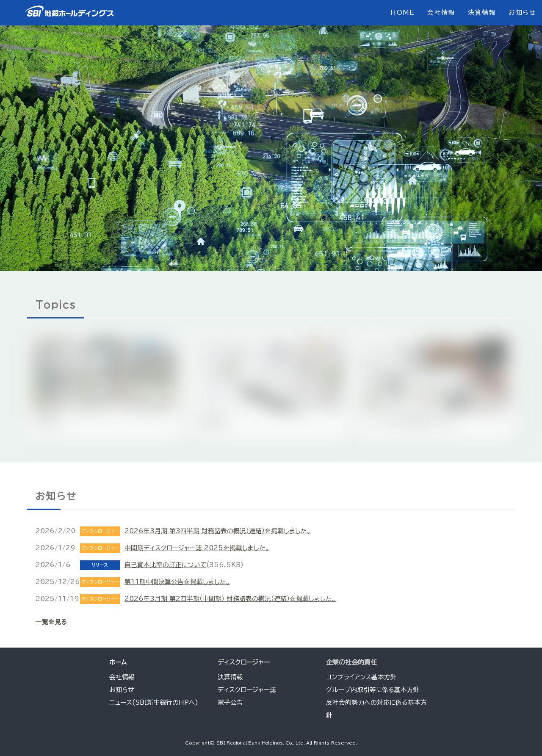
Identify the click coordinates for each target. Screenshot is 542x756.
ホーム (118, 662)
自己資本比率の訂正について (166, 565)
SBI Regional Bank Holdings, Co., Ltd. (261, 743)
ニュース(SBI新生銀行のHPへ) (154, 702)
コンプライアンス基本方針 (362, 677)
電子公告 (230, 702)
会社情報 (441, 12)
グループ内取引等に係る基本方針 (373, 690)
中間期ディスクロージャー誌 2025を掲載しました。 (197, 548)
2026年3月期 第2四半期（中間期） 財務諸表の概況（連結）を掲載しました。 (231, 599)
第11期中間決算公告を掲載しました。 (177, 582)
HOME (402, 12)
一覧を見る (51, 622)
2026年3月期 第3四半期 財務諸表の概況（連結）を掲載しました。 (218, 531)
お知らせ (522, 12)
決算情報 (481, 12)
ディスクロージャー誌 (247, 690)
